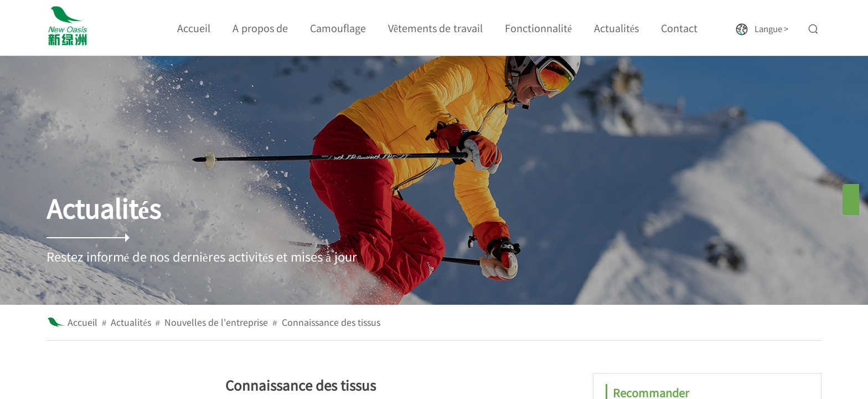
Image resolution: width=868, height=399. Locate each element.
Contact (679, 28)
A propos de (260, 28)
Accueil (82, 322)
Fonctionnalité (538, 28)
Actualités (131, 322)
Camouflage (338, 28)
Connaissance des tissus (331, 322)
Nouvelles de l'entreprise (216, 322)
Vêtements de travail (435, 28)
